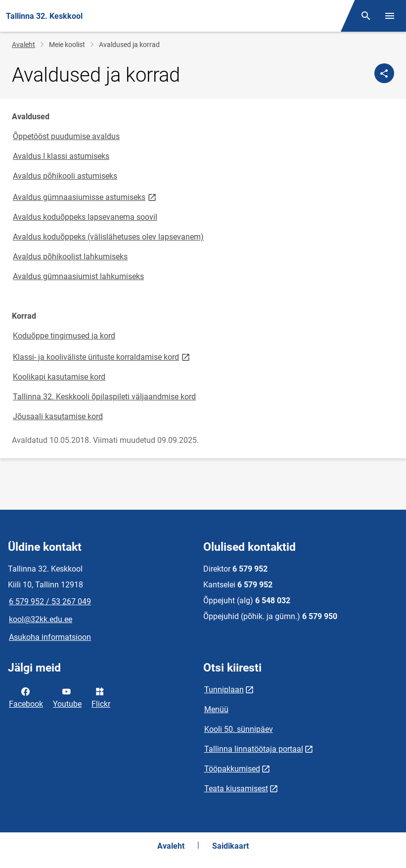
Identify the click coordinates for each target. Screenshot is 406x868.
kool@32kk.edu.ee (41, 619)
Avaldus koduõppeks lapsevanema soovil (85, 217)
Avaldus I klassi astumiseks (61, 156)
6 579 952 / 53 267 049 (50, 602)
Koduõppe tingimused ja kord (64, 336)
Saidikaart (230, 846)
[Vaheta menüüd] (390, 16)
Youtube (67, 697)
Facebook (26, 697)
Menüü (216, 709)
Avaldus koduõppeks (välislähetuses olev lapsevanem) (108, 237)
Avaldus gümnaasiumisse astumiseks (85, 197)
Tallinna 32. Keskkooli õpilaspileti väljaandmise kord (104, 397)
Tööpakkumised (232, 769)
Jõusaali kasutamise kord (58, 416)
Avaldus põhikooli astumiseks (65, 176)
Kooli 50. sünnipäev (239, 729)
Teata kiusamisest (236, 789)
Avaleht (23, 45)
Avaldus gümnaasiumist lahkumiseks (78, 276)
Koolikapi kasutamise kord (59, 377)
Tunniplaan (224, 690)
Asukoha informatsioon (50, 637)
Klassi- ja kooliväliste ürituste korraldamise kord (102, 357)
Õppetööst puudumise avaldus (66, 136)
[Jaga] (384, 73)
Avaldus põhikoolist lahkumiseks (70, 257)
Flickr (101, 697)
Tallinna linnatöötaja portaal (254, 749)
